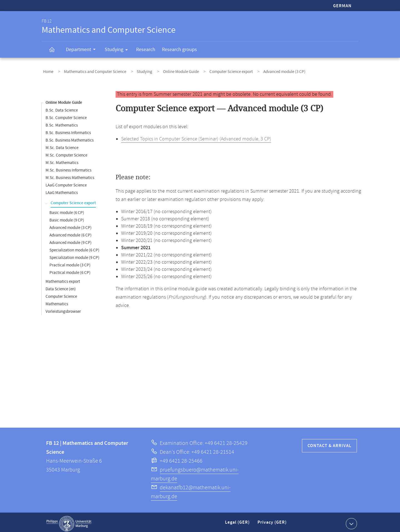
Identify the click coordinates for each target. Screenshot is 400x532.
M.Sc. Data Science (62, 145)
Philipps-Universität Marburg (69, 521)
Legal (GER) (238, 522)
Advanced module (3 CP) (71, 225)
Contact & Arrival (329, 443)
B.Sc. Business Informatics (68, 130)
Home (47, 70)
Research (146, 50)
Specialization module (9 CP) (74, 255)
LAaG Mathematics (62, 190)
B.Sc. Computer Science (66, 115)
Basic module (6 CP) (67, 210)
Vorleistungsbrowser (63, 309)
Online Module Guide (168, 70)
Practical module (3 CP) (70, 262)
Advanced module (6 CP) (71, 232)
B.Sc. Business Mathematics (70, 138)
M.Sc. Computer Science (66, 152)
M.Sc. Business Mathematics (70, 175)
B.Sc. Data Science (62, 108)
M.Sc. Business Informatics (68, 167)
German (342, 6)
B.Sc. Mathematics (62, 123)
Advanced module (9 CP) (71, 240)
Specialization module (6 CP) (74, 247)
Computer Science (61, 294)
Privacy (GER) (272, 522)
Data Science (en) (61, 286)
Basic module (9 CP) (67, 217)
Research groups (179, 50)
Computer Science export (214, 70)
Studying (118, 51)
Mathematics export (63, 279)
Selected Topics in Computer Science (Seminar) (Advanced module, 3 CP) (196, 136)
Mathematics (57, 301)
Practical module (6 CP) (70, 270)
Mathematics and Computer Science (90, 70)
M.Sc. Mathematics (62, 160)
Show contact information (351, 521)
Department (82, 50)
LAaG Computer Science (66, 182)
